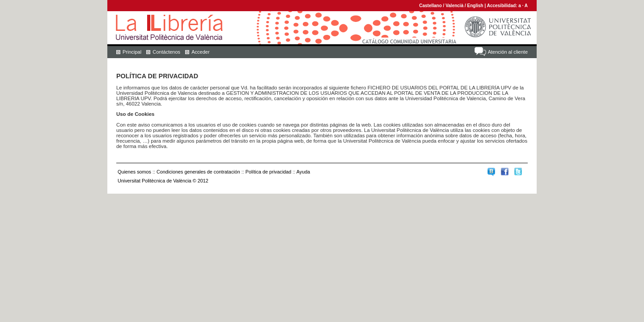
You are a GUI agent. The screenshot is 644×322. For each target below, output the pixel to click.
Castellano (430, 6)
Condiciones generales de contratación (198, 172)
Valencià (454, 6)
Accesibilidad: (503, 6)
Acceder (200, 52)
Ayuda (303, 172)
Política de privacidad (269, 172)
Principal (132, 52)
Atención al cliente (508, 52)
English (475, 6)
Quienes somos (134, 172)
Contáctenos (166, 52)
